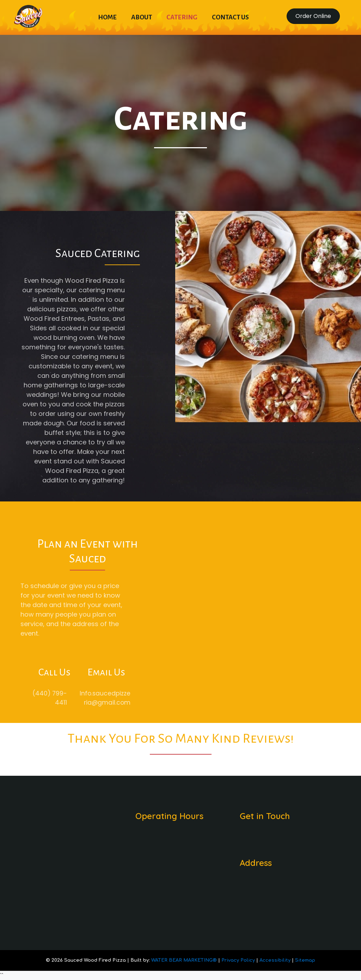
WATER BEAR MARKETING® (184, 960)
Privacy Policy (239, 960)
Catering (182, 17)
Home (107, 17)
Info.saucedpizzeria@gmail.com (95, 698)
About (142, 17)
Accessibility (276, 960)
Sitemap (305, 960)
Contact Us (230, 17)
